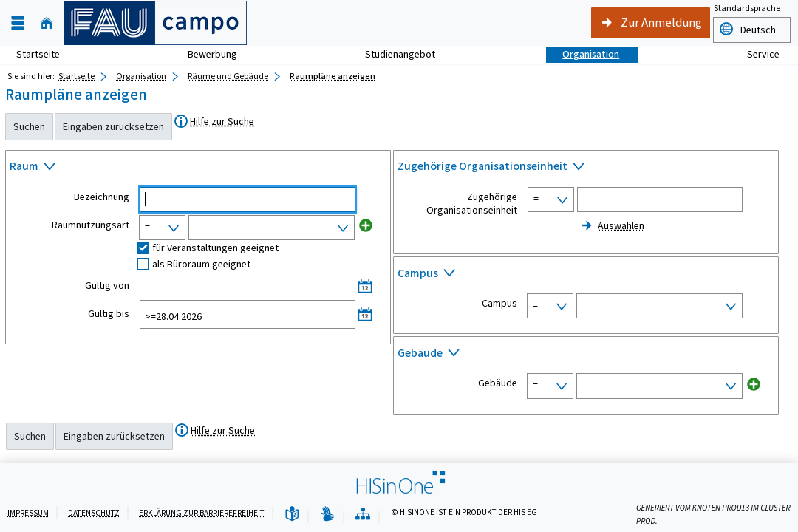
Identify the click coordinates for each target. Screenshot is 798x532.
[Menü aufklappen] (18, 23)
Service (755, 54)
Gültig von (107, 286)
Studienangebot (392, 54)
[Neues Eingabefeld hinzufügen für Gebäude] (754, 384)
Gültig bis (109, 314)
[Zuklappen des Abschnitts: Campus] (586, 275)
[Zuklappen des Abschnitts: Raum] (198, 168)
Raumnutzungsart (91, 225)
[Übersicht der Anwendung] (363, 515)
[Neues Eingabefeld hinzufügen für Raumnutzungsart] (366, 226)
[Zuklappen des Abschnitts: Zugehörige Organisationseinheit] (586, 168)
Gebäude (498, 383)
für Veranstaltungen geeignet (215, 248)
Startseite (38, 54)
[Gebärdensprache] (327, 515)
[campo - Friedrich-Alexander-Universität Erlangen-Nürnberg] (155, 23)
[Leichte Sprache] (292, 515)
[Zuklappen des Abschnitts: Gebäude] (586, 355)
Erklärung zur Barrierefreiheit (202, 513)
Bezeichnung (102, 197)
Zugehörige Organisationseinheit (472, 204)
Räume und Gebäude (228, 76)
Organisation (583, 54)
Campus (499, 304)
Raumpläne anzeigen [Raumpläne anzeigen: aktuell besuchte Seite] (332, 76)
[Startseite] (47, 23)
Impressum (28, 513)
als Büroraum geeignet (201, 264)
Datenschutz (94, 513)
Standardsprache (747, 8)
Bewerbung (204, 54)
